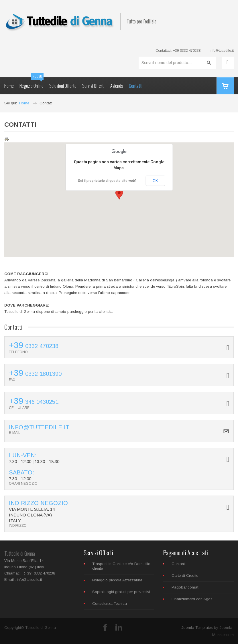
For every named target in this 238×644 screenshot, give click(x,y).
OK (155, 181)
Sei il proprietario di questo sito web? (107, 181)
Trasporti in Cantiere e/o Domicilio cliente (121, 566)
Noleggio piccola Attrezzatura (117, 580)
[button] (119, 194)
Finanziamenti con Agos (192, 599)
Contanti (179, 564)
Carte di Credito (185, 576)
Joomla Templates (197, 628)
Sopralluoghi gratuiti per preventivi (121, 592)
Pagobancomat (185, 587)
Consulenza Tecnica (110, 604)
